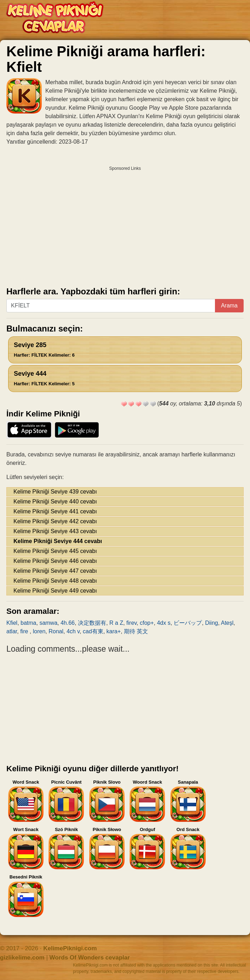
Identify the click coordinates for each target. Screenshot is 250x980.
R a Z (116, 623)
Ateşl (227, 623)
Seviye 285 (44, 350)
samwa (48, 623)
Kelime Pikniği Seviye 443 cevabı (55, 531)
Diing (211, 623)
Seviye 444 (44, 378)
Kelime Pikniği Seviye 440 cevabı (55, 501)
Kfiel (12, 623)
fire (25, 631)
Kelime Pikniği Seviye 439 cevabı (55, 492)
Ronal (56, 631)
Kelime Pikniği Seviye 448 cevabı (55, 581)
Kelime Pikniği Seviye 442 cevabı (55, 521)
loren (39, 631)
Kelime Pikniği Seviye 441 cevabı (55, 511)
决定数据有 (92, 623)
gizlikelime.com (22, 958)
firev (132, 623)
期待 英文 (136, 631)
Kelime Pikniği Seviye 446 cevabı (55, 561)
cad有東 (93, 631)
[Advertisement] (125, 224)
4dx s (164, 623)
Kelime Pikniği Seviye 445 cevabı (55, 551)
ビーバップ (188, 623)
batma (28, 623)
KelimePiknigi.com (70, 948)
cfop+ (147, 623)
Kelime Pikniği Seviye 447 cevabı (55, 571)
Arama (229, 305)
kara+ (114, 631)
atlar (12, 631)
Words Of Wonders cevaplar (90, 958)
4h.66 (68, 623)
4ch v (73, 631)
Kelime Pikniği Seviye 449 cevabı (55, 591)
